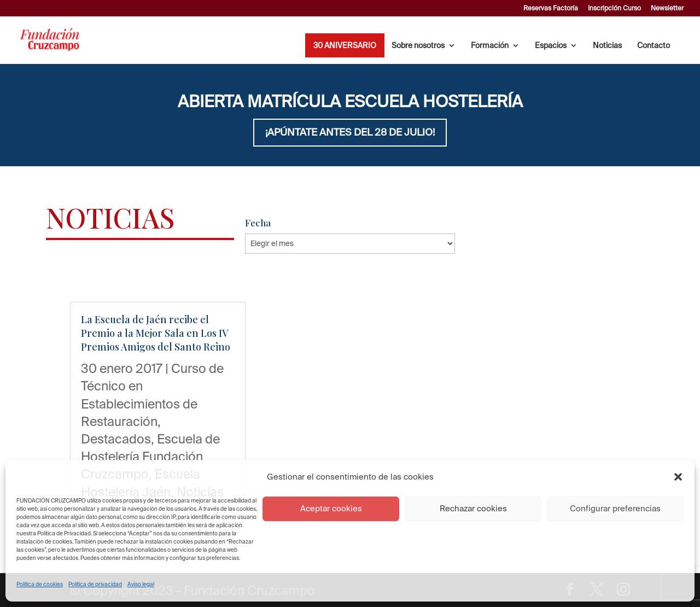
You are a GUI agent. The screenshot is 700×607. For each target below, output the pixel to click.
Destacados (116, 439)
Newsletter (667, 8)
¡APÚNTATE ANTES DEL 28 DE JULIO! (350, 132)
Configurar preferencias (615, 508)
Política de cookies (40, 584)
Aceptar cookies (331, 508)
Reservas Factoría (551, 8)
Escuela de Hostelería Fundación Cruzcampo (150, 456)
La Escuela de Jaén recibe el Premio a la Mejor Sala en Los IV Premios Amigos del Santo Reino (156, 333)
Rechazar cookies (473, 508)
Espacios (551, 46)
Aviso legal (141, 584)
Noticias (607, 46)
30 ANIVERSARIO (345, 46)
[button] (678, 477)
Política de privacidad (95, 584)
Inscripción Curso (614, 8)
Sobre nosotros (418, 46)
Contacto (654, 46)
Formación (490, 46)
